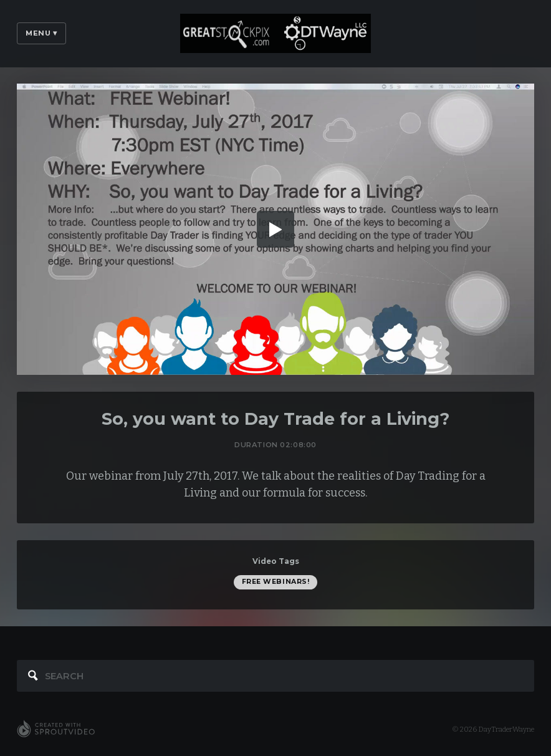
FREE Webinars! (276, 582)
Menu (41, 33)
